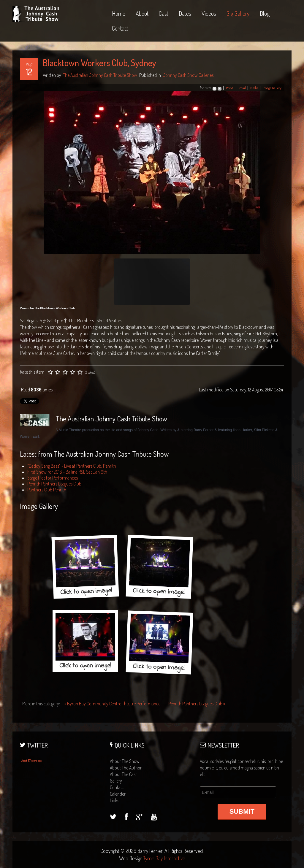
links (114, 800)
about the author (126, 768)
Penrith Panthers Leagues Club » (197, 704)
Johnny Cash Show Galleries (188, 75)
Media (254, 88)
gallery (116, 781)
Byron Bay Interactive (164, 858)
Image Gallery (272, 88)
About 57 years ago (31, 761)
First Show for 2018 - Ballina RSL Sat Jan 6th (67, 472)
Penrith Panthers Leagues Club (54, 484)
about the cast (123, 774)
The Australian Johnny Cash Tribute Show (100, 75)
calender (118, 794)
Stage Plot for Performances (53, 478)
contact (117, 787)
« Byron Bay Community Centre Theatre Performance (113, 704)
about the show (125, 761)
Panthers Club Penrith (47, 490)
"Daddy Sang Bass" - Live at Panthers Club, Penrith (72, 466)
